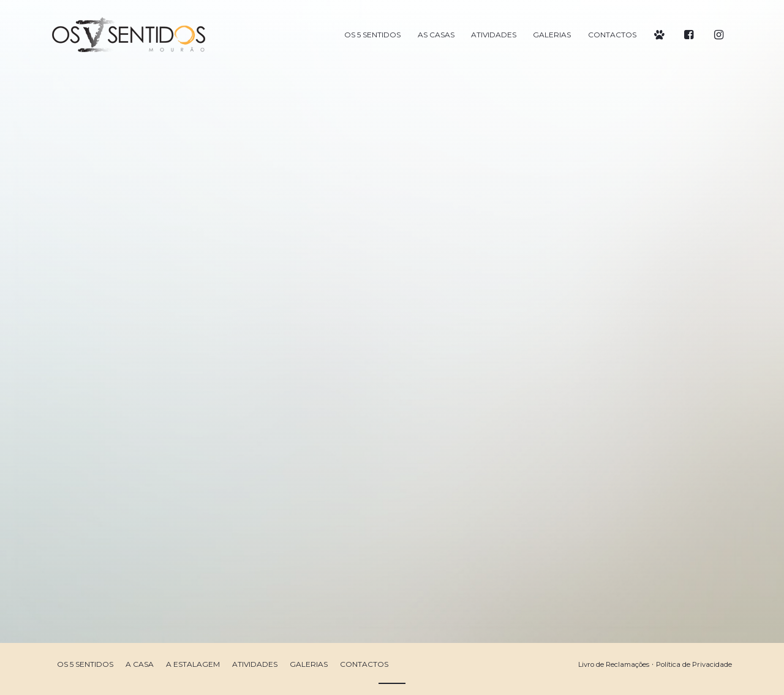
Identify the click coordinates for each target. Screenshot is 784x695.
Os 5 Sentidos (85, 664)
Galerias (309, 664)
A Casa (140, 664)
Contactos (364, 664)
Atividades (255, 664)
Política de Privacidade (694, 664)
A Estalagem (193, 664)
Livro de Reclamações (614, 664)
